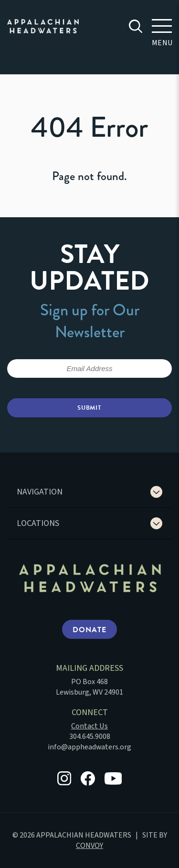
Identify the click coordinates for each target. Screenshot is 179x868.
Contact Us (89, 726)
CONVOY (89, 846)
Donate (89, 630)
